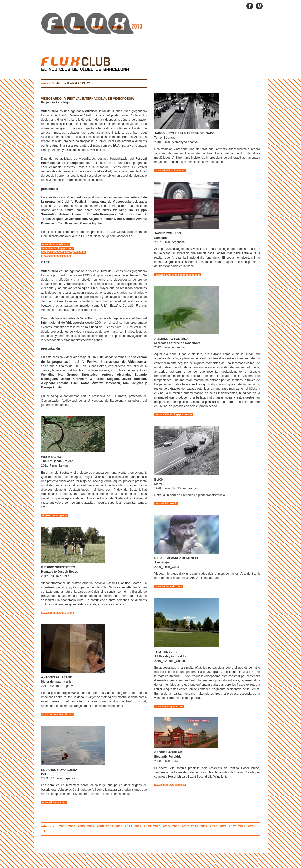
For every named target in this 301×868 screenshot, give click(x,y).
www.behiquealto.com (169, 586)
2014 (157, 826)
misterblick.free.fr (166, 504)
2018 (195, 826)
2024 (251, 826)
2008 (100, 826)
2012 (138, 826)
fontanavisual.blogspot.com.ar (174, 414)
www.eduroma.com (54, 802)
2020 (213, 826)
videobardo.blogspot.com (58, 248)
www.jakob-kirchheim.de (170, 170)
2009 (110, 826)
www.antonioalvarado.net (58, 714)
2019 (204, 826)
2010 (119, 826)
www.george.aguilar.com (170, 785)
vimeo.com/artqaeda (55, 515)
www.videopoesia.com (56, 245)
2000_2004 (68, 826)
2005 (81, 826)
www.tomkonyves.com (169, 706)
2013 (147, 826)
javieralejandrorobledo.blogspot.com (178, 275)
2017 (185, 826)
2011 (128, 826)
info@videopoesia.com (56, 256)
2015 (166, 826)
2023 (242, 826)
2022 (232, 826)
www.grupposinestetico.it (58, 613)
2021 (223, 826)
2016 (176, 826)
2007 (91, 826)
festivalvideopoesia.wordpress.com (64, 252)
